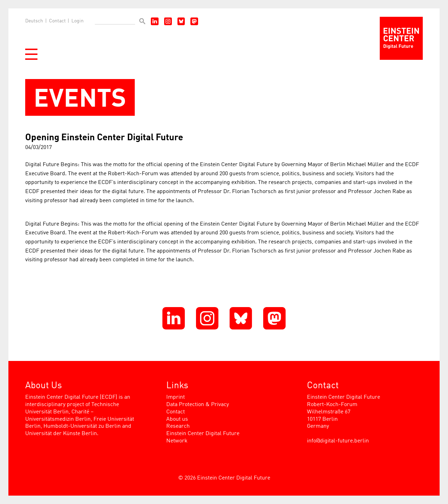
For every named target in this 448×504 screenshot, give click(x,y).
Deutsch (34, 21)
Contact (57, 21)
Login (78, 21)
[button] (31, 54)
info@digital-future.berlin (338, 441)
